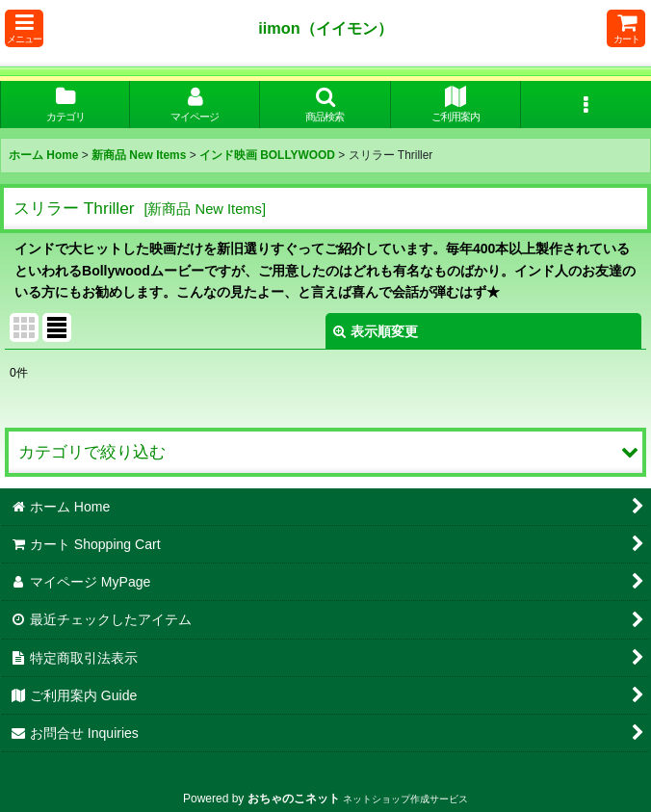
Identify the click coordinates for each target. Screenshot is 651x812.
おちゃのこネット (294, 799)
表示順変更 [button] (376, 331)
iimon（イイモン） (325, 28)
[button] (24, 28)
